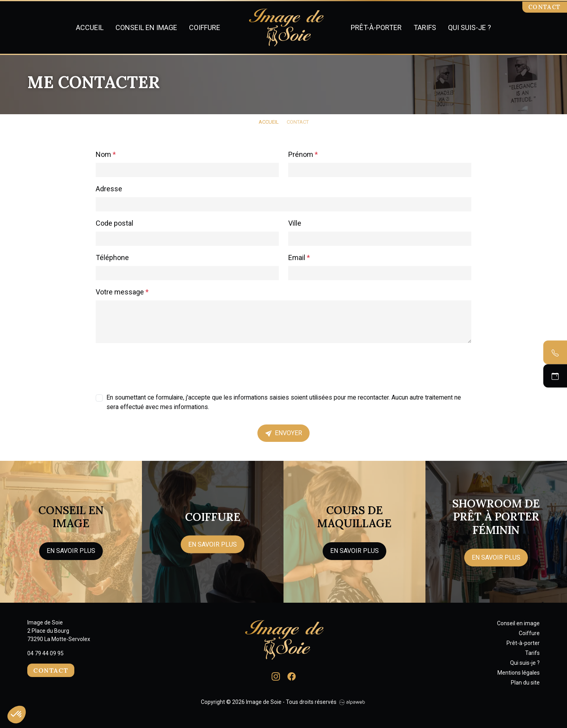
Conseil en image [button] (146, 27)
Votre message (122, 292)
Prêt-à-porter (523, 643)
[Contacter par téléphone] (555, 353)
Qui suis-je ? (470, 27)
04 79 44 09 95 (45, 653)
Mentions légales (519, 673)
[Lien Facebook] (292, 676)
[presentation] (156, 365)
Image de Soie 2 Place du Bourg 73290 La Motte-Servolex (59, 631)
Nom (106, 154)
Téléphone (112, 257)
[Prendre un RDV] (555, 376)
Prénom (303, 154)
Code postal (114, 223)
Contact (545, 7)
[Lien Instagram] (276, 676)
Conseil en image (518, 623)
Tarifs (425, 27)
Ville (295, 223)
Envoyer (284, 433)
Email (299, 257)
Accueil (90, 27)
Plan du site (525, 683)
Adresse (109, 189)
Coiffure (529, 633)
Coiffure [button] (205, 27)
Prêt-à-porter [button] (376, 27)
